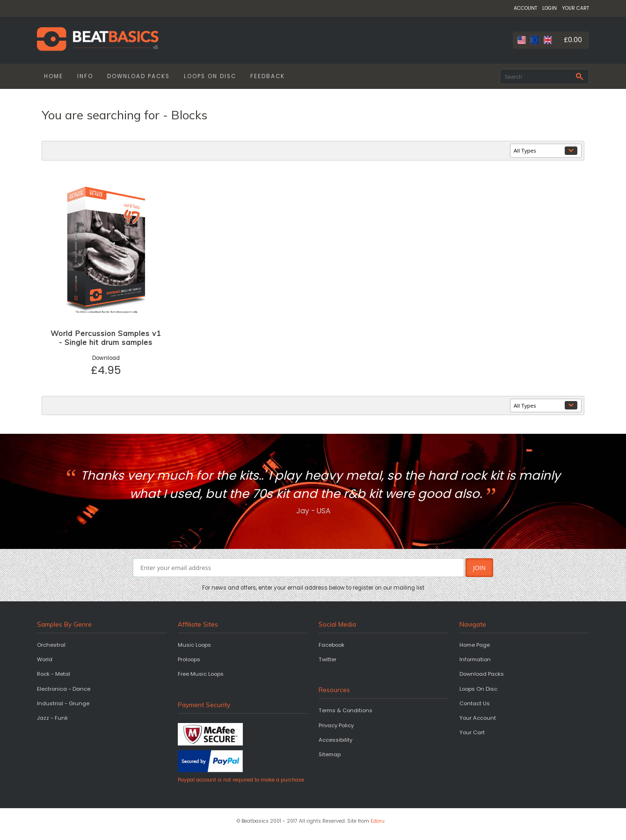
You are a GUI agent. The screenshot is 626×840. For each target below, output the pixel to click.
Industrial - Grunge (63, 703)
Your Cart (472, 732)
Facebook (331, 645)
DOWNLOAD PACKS (138, 76)
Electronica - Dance (64, 689)
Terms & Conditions (346, 710)
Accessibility (335, 740)
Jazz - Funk (52, 718)
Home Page (475, 645)
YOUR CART (575, 8)
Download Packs (482, 674)
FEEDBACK (268, 76)
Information (475, 659)
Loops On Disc (478, 689)
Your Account (478, 718)
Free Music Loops (201, 674)
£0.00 (573, 40)
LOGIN (550, 8)
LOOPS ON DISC (210, 76)
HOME (54, 76)
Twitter (328, 659)
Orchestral (51, 645)
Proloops (189, 659)
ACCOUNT (525, 8)
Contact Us (475, 703)
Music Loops (194, 645)
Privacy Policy (336, 725)
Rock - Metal (54, 674)
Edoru (378, 821)
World (45, 659)
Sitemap (330, 754)
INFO (85, 76)
